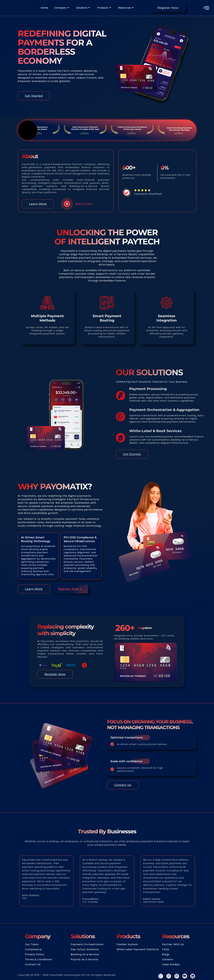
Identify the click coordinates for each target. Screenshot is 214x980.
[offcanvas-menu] (206, 8)
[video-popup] (62, 204)
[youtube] (185, 976)
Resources (126, 8)
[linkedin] (193, 976)
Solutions (83, 8)
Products (104, 8)
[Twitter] (161, 976)
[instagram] (177, 976)
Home (44, 8)
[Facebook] (169, 976)
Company (62, 8)
